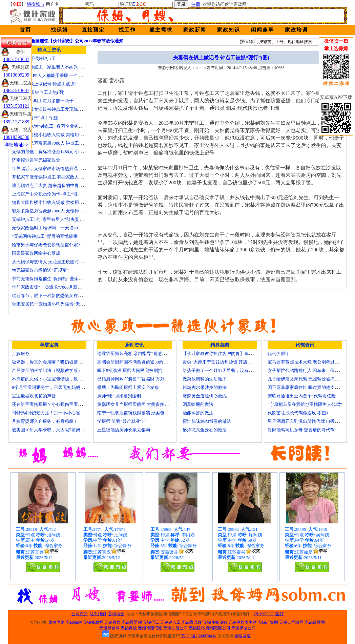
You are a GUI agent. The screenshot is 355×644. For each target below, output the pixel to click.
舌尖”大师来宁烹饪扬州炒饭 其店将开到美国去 (228, 362)
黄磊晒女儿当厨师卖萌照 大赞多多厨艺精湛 (140, 404)
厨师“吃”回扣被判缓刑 (119, 396)
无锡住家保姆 (215, 622)
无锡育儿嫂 (192, 622)
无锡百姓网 (315, 622)
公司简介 (80, 614)
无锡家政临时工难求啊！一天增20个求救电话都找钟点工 (67, 228)
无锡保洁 (129, 628)
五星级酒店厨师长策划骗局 (124, 430)
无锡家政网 (93, 622)
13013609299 (16, 75)
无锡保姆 (74, 622)
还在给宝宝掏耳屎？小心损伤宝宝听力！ (51, 404)
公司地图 (116, 614)
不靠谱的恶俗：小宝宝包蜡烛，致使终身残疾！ (58, 379)
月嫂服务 (21, 354)
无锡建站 (197, 628)
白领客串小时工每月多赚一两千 (43, 101)
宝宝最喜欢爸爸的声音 (34, 396)
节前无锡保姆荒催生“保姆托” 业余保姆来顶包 (56, 279)
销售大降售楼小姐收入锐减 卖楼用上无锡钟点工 (59, 202)
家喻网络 (57, 622)
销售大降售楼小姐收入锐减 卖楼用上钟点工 (54, 135)
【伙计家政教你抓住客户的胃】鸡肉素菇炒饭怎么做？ (235, 354)
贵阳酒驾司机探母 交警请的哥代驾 (301, 430)
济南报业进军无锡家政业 (36, 160)
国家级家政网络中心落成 (36, 253)
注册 (196, 4)
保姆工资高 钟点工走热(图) (38, 92)
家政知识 (229, 30)
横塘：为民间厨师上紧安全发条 (128, 387)
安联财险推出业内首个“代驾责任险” (303, 396)
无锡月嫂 (112, 622)
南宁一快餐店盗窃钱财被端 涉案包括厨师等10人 (144, 413)
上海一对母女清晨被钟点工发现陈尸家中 (51, 109)
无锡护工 (151, 622)
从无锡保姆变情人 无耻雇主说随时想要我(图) (56, 262)
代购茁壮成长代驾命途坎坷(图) (298, 413)
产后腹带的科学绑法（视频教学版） (47, 370)
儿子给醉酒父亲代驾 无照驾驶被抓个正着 (308, 379)
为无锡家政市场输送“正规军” (40, 270)
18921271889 (16, 122)
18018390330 (16, 137)
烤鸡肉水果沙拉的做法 (205, 387)
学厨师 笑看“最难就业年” (122, 421)
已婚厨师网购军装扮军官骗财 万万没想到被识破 (144, 379)
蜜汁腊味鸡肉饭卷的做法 (207, 421)
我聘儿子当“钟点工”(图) (35, 118)
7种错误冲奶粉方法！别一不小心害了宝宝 (53, 413)
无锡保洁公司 (244, 628)
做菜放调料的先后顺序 (205, 379)
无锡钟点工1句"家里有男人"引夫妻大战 (50, 219)
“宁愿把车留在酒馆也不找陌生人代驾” (305, 404)
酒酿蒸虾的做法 (198, 413)
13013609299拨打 (269, 614)
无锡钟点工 (170, 622)
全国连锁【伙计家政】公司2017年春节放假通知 (77, 41)
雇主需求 (161, 30)
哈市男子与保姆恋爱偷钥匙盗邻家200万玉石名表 (59, 245)
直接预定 (93, 30)
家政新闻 (195, 30)
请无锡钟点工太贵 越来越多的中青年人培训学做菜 (61, 185)
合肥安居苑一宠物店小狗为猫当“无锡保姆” (54, 304)
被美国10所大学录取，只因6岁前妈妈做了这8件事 (60, 430)
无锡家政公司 (218, 628)
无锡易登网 (109, 628)
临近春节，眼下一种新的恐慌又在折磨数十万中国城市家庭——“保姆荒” (82, 296)
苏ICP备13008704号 (199, 636)
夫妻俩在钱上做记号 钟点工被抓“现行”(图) (53, 84)
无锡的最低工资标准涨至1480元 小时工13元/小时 (59, 152)
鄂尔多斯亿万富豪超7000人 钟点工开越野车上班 (59, 143)
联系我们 (98, 614)
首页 (25, 30)
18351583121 (16, 106)
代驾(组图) (278, 354)
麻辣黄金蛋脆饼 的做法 (205, 396)
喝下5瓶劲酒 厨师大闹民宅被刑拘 (130, 370)
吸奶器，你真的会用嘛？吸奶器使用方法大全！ (58, 362)
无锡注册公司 (175, 628)
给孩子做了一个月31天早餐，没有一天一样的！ (229, 370)
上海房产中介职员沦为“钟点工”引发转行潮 (54, 194)
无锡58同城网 (291, 622)
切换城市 (36, 4)
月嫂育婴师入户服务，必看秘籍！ (45, 421)
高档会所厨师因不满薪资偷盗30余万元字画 (139, 362)
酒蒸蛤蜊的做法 (198, 404)
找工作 (127, 30)
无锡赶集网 (268, 622)
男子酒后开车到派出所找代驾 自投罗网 (306, 421)
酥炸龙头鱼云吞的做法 (205, 430)
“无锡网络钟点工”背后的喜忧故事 (45, 236)
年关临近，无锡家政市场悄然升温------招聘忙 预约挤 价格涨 (70, 169)
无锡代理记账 (150, 628)
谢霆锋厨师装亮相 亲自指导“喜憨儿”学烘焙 (139, 354)
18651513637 (16, 59)
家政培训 (296, 30)
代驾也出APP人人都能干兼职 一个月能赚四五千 (58, 75)
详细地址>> (16, 145)
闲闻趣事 (263, 30)
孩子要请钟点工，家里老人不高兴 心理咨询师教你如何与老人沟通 (76, 67)
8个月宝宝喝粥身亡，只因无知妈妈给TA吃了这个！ (62, 387)
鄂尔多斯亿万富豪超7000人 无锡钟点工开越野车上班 (63, 211)
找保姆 (59, 30)
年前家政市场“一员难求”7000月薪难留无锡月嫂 (58, 287)
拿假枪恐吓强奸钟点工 (34, 58)
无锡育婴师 (132, 622)
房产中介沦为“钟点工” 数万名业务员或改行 (54, 126)
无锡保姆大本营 (243, 622)
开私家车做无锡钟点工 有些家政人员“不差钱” (56, 177)
